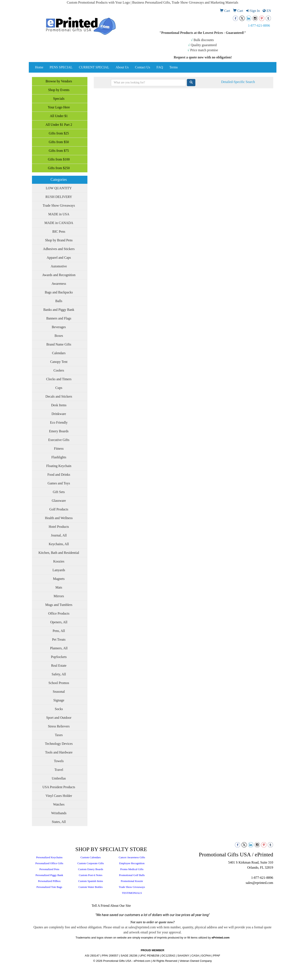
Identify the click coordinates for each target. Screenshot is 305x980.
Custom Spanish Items (90, 881)
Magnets (59, 579)
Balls (59, 301)
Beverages (59, 327)
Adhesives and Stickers (59, 249)
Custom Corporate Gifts (91, 863)
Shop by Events (59, 90)
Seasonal (59, 692)
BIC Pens (59, 232)
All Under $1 (59, 116)
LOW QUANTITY (59, 188)
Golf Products (59, 509)
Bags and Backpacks (59, 292)
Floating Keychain (59, 466)
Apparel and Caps (59, 258)
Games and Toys (59, 483)
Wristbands (59, 813)
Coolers (59, 370)
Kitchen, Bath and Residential (59, 553)
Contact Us (143, 67)
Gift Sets (59, 492)
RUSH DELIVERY (59, 197)
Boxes (59, 336)
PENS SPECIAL (61, 67)
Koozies (59, 561)
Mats (59, 587)
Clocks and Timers (59, 379)
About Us (122, 67)
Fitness (59, 449)
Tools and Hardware (59, 752)
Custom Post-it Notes (90, 875)
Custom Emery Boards (91, 869)
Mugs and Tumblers (59, 605)
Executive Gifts (59, 440)
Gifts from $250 (59, 168)
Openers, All (59, 622)
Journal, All (59, 535)
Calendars (59, 353)
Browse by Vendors (59, 81)
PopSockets (59, 657)
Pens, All (59, 631)
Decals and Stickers (59, 396)
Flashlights (59, 457)
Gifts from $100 (59, 159)
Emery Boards (59, 431)
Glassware (59, 501)
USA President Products (59, 787)
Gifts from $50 (59, 142)
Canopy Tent (59, 362)
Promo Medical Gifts (132, 869)
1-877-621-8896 (259, 26)
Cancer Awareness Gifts (132, 857)
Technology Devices (59, 744)
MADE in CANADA (59, 223)
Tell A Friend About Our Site (111, 906)
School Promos (59, 683)
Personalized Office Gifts (49, 863)
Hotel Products (59, 527)
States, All (59, 822)
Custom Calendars (91, 857)
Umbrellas (59, 778)
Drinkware (59, 414)
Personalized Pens (49, 869)
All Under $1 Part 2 (59, 125)
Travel (59, 770)
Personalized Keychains (49, 857)
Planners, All (59, 648)
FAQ (160, 67)
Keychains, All (59, 544)
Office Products (59, 613)
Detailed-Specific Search (238, 82)
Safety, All (59, 674)
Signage (59, 700)
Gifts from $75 (59, 151)
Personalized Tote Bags (49, 887)
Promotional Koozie (132, 881)
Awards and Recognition (59, 275)
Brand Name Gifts (59, 344)
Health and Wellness (59, 518)
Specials (59, 99)
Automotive (59, 266)
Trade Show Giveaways (59, 205)
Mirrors (59, 596)
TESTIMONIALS (132, 893)
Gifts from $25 (59, 133)
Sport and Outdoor (59, 718)
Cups (59, 388)
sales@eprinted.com (259, 883)
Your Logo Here (59, 107)
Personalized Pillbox (49, 881)
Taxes (59, 735)
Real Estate (59, 666)
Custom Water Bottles (91, 887)
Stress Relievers (59, 726)
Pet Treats (59, 639)
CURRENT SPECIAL (94, 67)
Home (39, 67)
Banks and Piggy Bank (59, 310)
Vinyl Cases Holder (59, 796)
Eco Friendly (59, 422)
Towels (59, 761)
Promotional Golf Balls (132, 875)
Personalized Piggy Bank (49, 875)
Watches (59, 804)
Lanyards (59, 570)
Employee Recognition (132, 863)
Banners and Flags (59, 318)
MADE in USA (59, 214)
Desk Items (59, 405)
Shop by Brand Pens (59, 240)
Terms (174, 67)
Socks (59, 709)
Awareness (59, 284)
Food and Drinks (59, 475)
